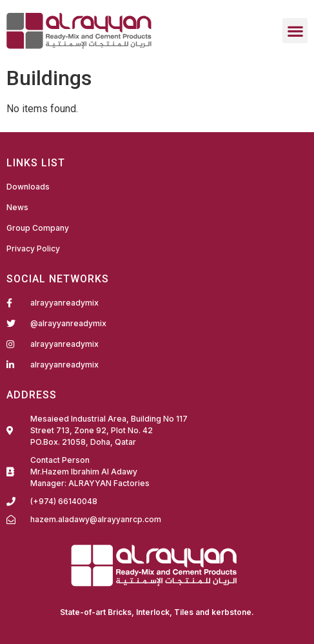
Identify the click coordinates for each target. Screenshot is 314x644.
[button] (295, 31)
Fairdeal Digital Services (62, 613)
